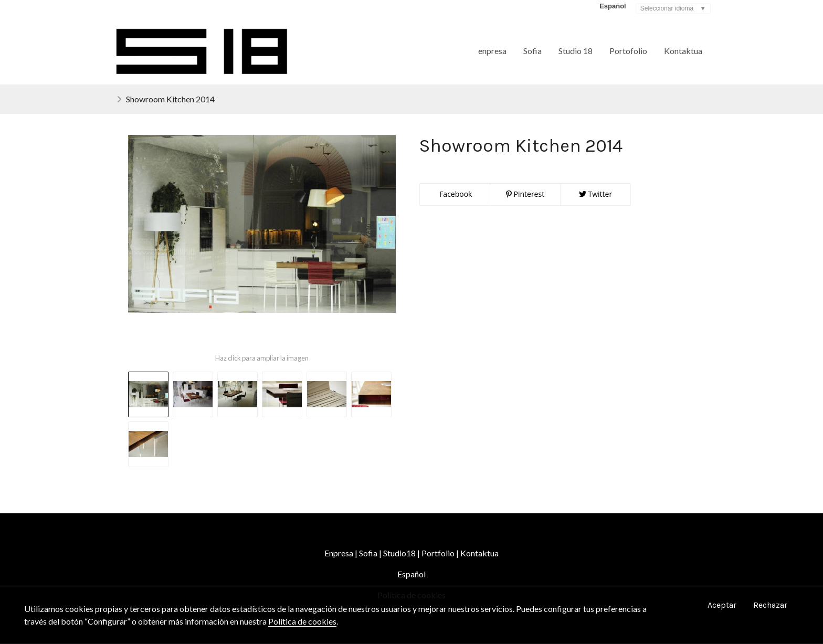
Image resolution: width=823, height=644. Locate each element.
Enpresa (340, 553)
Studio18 (399, 553)
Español (411, 574)
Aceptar (722, 605)
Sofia (532, 51)
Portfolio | (440, 553)
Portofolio (628, 51)
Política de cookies (302, 621)
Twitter (595, 194)
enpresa (492, 51)
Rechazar (770, 605)
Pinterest (525, 194)
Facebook (455, 194)
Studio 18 (576, 51)
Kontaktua (683, 51)
